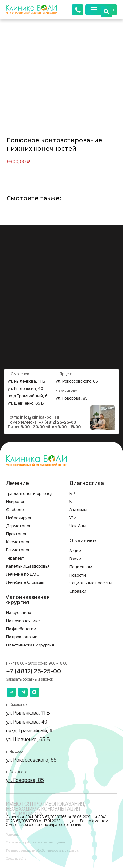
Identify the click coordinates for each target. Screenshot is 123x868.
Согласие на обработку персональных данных (36, 842)
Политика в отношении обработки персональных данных (42, 850)
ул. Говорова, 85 (72, 398)
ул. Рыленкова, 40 (25, 388)
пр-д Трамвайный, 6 (27, 396)
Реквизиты (13, 834)
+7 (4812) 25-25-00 (57, 422)
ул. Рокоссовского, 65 (77, 381)
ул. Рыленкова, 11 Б (26, 381)
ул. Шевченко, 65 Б (26, 403)
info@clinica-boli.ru (40, 417)
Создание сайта (16, 859)
